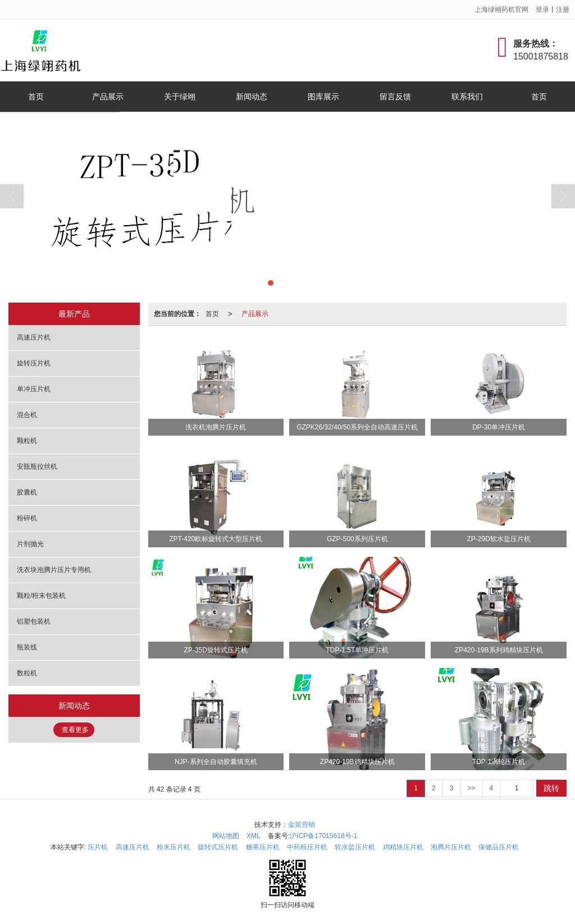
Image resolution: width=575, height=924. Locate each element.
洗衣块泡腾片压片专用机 (54, 570)
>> (471, 788)
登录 (542, 10)
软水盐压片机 (355, 847)
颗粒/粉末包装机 (41, 596)
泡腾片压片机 (451, 847)
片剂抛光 (30, 544)
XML (254, 836)
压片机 (98, 847)
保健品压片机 (499, 847)
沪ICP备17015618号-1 (323, 836)
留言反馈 (395, 97)
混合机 (27, 415)
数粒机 (27, 673)
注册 (563, 10)
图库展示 (323, 97)
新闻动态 (252, 97)
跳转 (551, 788)
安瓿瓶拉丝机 (37, 466)
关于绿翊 (180, 97)
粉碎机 (27, 518)
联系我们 (467, 97)
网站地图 (226, 836)
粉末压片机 (174, 847)
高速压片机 (34, 337)
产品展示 (108, 97)
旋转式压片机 (218, 847)
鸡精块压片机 (403, 847)
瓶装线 (27, 647)
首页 (36, 97)
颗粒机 (27, 441)
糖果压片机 (263, 847)
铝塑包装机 (34, 621)
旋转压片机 (34, 363)
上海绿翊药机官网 (501, 10)
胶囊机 (27, 492)
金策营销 (302, 825)
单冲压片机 (34, 389)
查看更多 (75, 730)
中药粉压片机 (307, 847)
